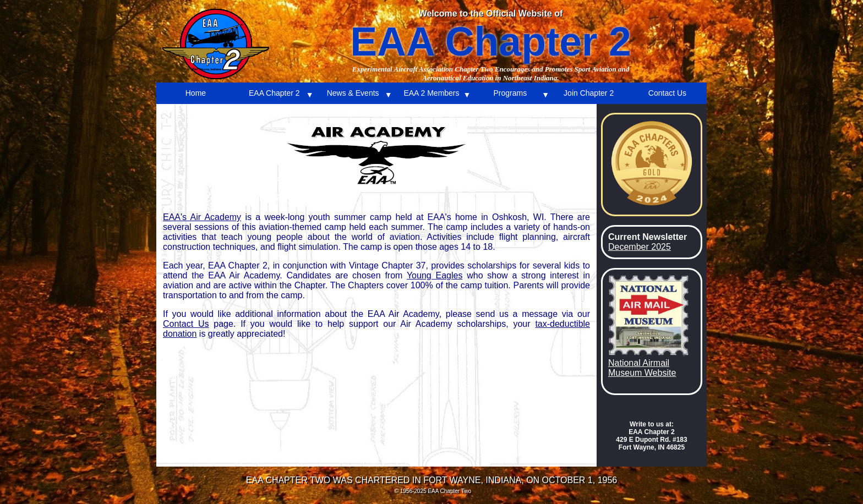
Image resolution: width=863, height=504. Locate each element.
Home (196, 93)
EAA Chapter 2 (274, 93)
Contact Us (667, 93)
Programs (510, 93)
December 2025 (640, 247)
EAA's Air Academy (202, 217)
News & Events (353, 93)
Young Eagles (435, 275)
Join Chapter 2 (589, 93)
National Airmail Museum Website (642, 368)
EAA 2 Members (431, 93)
